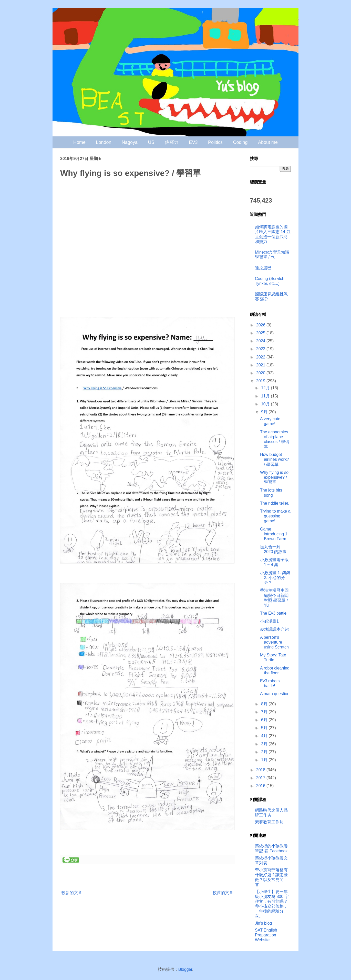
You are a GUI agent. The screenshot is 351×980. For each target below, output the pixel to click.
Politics (215, 142)
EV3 (193, 142)
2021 (261, 365)
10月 (266, 404)
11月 (266, 396)
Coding (240, 142)
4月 (265, 736)
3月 (265, 744)
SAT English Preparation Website (266, 935)
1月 (265, 760)
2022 (261, 357)
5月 (265, 728)
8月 (265, 704)
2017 (261, 778)
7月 (265, 712)
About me (268, 142)
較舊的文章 (223, 893)
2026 (261, 325)
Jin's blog (263, 923)
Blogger (185, 969)
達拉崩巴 (263, 268)
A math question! (275, 694)
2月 (265, 752)
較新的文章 (72, 893)
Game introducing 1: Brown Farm (274, 534)
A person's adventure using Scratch (274, 642)
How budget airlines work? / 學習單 (275, 459)
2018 (261, 770)
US (151, 142)
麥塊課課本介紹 (274, 629)
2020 (261, 373)
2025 (261, 333)
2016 (261, 786)
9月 (265, 412)
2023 (261, 349)
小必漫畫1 (269, 621)
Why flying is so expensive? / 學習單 (274, 477)
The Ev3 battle (273, 613)
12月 (266, 388)
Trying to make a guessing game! (275, 516)
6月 (265, 720)
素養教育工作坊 (269, 822)
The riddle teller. (275, 503)
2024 (261, 341)
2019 (261, 381)
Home (79, 142)
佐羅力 (172, 142)
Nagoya (130, 142)
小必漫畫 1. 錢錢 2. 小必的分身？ (275, 578)
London (104, 142)
